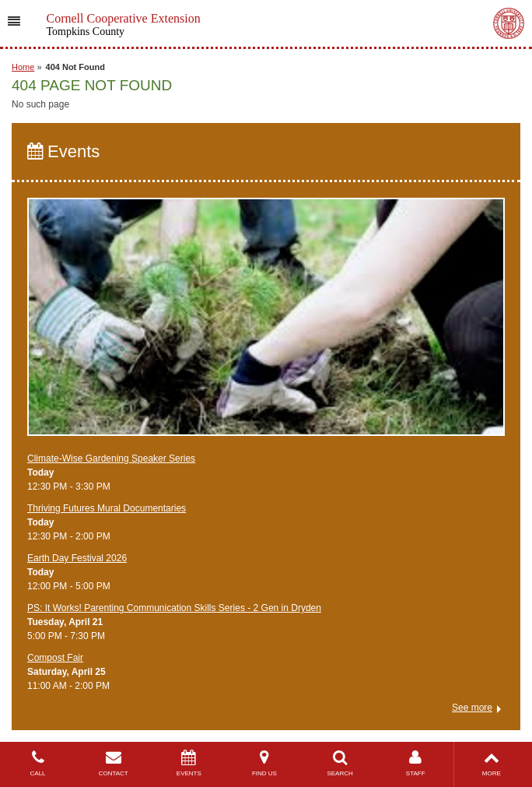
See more (472, 708)
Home (23, 67)
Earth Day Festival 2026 (77, 558)
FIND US (264, 763)
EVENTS (189, 763)
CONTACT (113, 763)
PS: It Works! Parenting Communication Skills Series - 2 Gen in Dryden (174, 608)
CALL (38, 763)
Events (63, 151)
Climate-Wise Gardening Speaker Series (111, 458)
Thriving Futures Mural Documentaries (107, 508)
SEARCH (340, 763)
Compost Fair (55, 658)
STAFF (416, 763)
